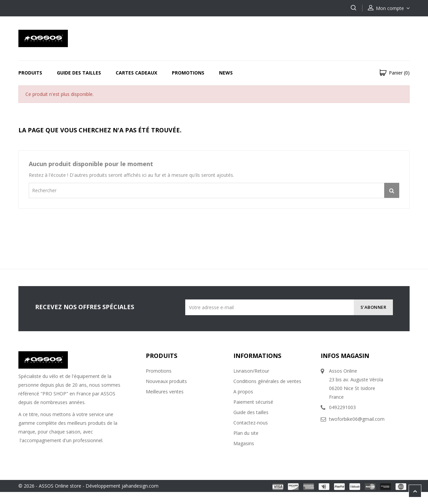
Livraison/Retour (251, 371)
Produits (30, 73)
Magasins (244, 443)
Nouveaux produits (166, 381)
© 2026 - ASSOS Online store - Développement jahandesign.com (88, 486)
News (226, 73)
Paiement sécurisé (253, 402)
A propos (243, 392)
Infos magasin (345, 356)
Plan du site (246, 433)
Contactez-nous (251, 423)
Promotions (188, 73)
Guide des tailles (79, 73)
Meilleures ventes (165, 392)
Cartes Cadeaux (136, 73)
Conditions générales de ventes (267, 381)
